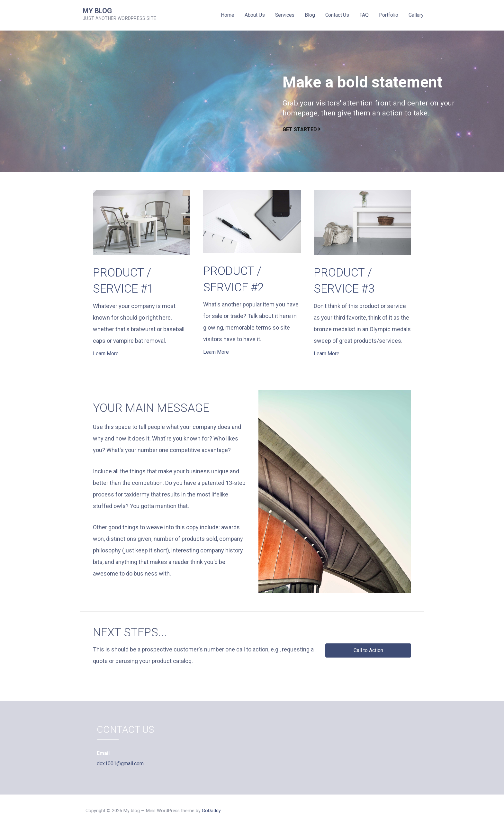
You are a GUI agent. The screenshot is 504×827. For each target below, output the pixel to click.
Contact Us (337, 15)
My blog (97, 11)
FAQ (364, 15)
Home (227, 15)
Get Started (300, 129)
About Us (255, 15)
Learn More (106, 354)
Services (285, 15)
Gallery (416, 15)
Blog (310, 15)
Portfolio (389, 15)
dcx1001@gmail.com (120, 763)
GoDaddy (211, 811)
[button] (368, 650)
